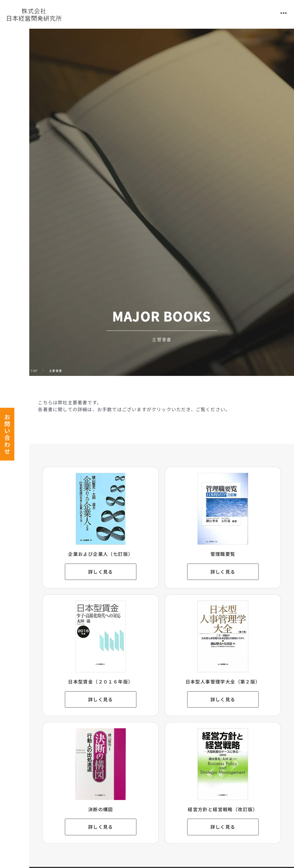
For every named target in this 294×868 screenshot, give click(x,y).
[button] (284, 13)
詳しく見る (112, 572)
